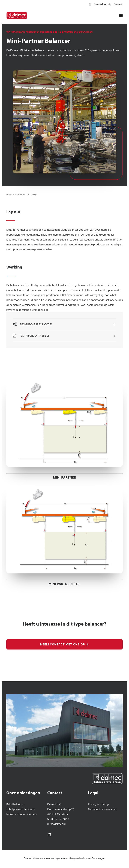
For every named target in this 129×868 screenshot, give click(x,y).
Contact (117, 4)
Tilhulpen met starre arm (21, 809)
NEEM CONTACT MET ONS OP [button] (65, 644)
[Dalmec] (17, 15)
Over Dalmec (100, 4)
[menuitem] (98, 4)
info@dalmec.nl (56, 824)
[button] (121, 15)
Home (9, 194)
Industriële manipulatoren (22, 814)
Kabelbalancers (15, 804)
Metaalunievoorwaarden (103, 809)
